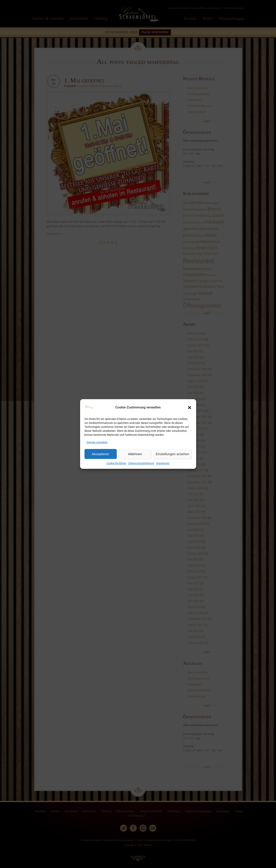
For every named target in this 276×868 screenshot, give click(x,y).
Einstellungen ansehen (173, 454)
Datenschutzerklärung (141, 463)
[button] (190, 408)
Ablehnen (135, 454)
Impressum (163, 463)
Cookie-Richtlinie (116, 463)
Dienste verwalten (97, 442)
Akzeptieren (100, 454)
